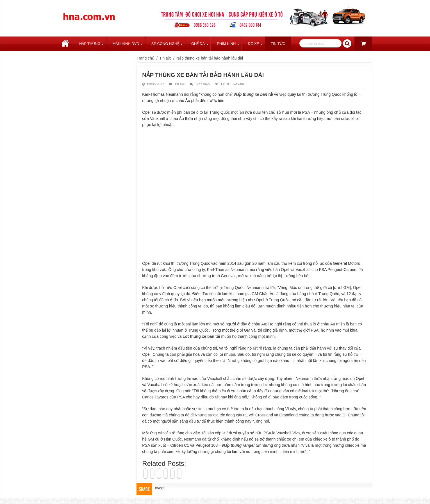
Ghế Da (198, 44)
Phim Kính (226, 44)
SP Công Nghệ (165, 44)
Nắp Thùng (90, 44)
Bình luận (203, 84)
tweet (160, 488)
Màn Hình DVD (126, 44)
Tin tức (278, 44)
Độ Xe (253, 44)
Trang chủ (65, 44)
